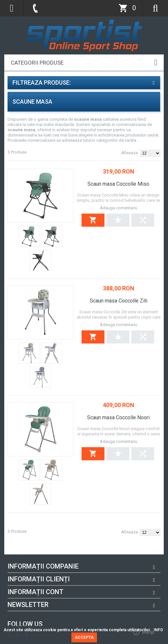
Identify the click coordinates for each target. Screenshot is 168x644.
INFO (158, 630)
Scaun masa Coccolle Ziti (119, 301)
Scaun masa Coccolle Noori (118, 417)
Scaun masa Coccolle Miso (118, 184)
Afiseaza (130, 153)
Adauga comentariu (119, 208)
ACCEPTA (84, 637)
